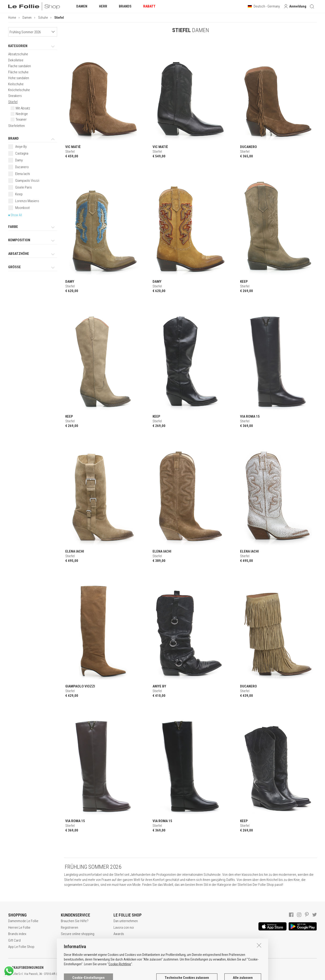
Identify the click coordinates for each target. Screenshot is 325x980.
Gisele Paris (24, 187)
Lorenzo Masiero (27, 201)
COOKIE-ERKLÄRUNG (124, 968)
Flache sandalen (20, 66)
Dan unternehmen (126, 921)
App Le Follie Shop (21, 947)
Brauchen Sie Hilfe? (75, 921)
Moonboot (22, 208)
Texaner (21, 119)
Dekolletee (16, 60)
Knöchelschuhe (19, 90)
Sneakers (15, 96)
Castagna (22, 153)
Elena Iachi (23, 174)
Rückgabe (68, 947)
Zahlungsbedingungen (76, 940)
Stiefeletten (16, 126)
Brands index (17, 934)
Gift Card (14, 940)
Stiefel (13, 102)
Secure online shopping (78, 934)
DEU (172, 974)
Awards (119, 934)
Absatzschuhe (18, 54)
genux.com (150, 974)
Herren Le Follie (19, 928)
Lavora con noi (124, 928)
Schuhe (43, 18)
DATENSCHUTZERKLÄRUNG (76, 968)
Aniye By (21, 147)
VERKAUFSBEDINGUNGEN (26, 968)
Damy (19, 160)
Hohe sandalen (19, 78)
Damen (27, 18)
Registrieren (69, 928)
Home (12, 18)
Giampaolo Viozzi (27, 181)
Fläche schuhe (18, 72)
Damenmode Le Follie (23, 921)
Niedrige (22, 114)
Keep (19, 194)
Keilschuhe (16, 84)
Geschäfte (121, 940)
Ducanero (22, 167)
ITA (161, 974)
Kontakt (119, 947)
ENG (166, 974)
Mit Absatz (23, 108)
